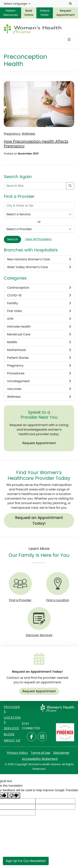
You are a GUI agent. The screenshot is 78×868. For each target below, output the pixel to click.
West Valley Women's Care (39, 267)
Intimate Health (39, 327)
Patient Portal (45, 13)
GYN (39, 319)
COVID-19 (39, 295)
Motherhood (39, 350)
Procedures (39, 373)
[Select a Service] (39, 214)
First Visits (39, 311)
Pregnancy (12, 134)
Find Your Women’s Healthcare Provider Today (39, 475)
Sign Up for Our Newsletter (26, 861)
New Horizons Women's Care (39, 259)
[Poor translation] (14, 796)
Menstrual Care (39, 334)
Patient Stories (39, 358)
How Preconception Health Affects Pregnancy (36, 144)
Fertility (39, 303)
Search (12, 239)
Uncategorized (39, 381)
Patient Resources (11, 13)
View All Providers (38, 239)
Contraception (39, 288)
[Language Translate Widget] (17, 4)
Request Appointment (65, 13)
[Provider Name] (39, 229)
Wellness (28, 134)
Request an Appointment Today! (39, 520)
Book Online (29, 13)
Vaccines (39, 389)
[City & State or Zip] (39, 206)
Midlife (39, 342)
